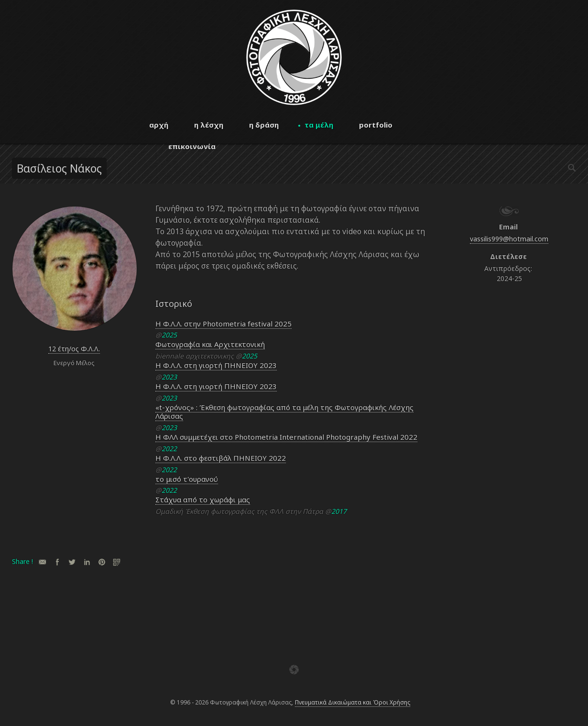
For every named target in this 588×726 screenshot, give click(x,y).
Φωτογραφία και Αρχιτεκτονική (210, 344)
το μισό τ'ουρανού (187, 479)
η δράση (264, 125)
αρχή (159, 125)
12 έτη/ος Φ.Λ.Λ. (74, 349)
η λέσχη (209, 125)
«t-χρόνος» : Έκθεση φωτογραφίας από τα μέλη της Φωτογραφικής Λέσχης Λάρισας (284, 412)
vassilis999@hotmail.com (509, 239)
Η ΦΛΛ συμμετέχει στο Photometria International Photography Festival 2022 (286, 437)
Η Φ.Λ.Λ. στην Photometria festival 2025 (223, 324)
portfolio (376, 125)
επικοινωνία (192, 146)
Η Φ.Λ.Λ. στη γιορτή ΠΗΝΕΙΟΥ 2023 (216, 365)
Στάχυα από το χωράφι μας (203, 499)
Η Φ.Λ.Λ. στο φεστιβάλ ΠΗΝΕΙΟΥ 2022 (221, 458)
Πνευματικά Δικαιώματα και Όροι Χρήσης (353, 702)
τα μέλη (319, 125)
